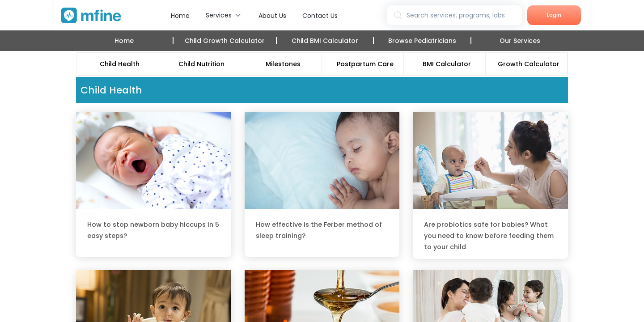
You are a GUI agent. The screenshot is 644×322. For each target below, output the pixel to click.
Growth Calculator (529, 64)
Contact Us (320, 16)
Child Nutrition (201, 64)
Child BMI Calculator (325, 41)
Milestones (283, 64)
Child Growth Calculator (225, 41)
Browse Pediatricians (422, 41)
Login (554, 15)
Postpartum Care (365, 64)
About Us (272, 16)
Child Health (120, 64)
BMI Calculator (447, 64)
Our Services (520, 41)
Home (180, 16)
